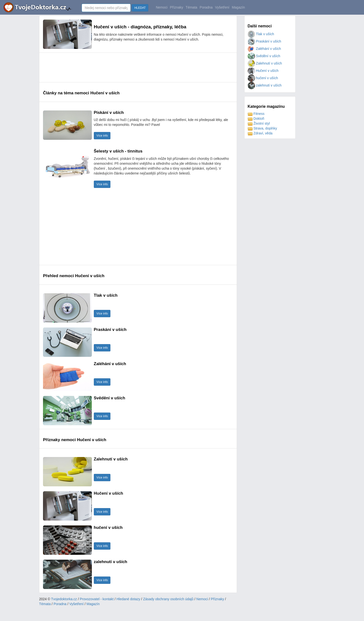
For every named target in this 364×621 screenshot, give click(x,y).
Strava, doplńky (262, 128)
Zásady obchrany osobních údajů (168, 599)
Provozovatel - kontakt (97, 599)
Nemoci (162, 7)
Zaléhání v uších (264, 49)
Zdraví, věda (260, 133)
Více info (102, 136)
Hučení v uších (263, 71)
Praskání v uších (264, 41)
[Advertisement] (132, 67)
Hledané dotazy (128, 599)
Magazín (238, 7)
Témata (191, 7)
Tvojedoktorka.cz (64, 599)
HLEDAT (140, 8)
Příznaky (176, 7)
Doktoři (256, 119)
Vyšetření (222, 7)
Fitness (256, 114)
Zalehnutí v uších (265, 63)
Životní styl (259, 123)
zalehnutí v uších (265, 85)
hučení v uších (263, 78)
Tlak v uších (261, 34)
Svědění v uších (264, 56)
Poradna (206, 7)
